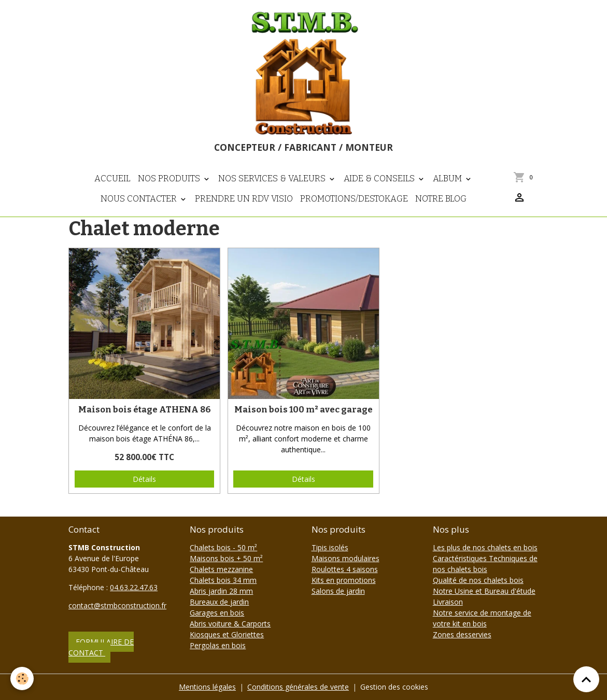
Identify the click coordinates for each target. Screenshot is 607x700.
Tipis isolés (330, 547)
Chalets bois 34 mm (223, 580)
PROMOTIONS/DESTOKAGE (354, 198)
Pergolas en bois (218, 645)
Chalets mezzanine (221, 569)
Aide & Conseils (380, 178)
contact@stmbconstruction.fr (117, 605)
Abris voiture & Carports (230, 624)
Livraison (448, 602)
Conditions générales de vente (298, 687)
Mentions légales (207, 687)
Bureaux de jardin (219, 602)
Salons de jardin (338, 591)
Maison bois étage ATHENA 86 (145, 409)
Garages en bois (217, 613)
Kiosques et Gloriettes (227, 634)
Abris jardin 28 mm (221, 591)
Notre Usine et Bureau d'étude (484, 591)
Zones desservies (462, 634)
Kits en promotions (344, 580)
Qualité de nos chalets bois (478, 580)
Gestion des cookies (394, 687)
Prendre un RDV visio (244, 198)
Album (448, 178)
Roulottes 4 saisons (345, 569)
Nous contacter (140, 198)
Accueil (112, 178)
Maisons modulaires (345, 558)
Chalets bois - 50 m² (223, 547)
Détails (144, 479)
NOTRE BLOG (441, 198)
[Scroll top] (586, 679)
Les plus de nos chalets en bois (485, 547)
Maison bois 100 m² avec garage (303, 409)
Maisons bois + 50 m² (226, 558)
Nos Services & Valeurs (273, 178)
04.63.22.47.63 (134, 587)
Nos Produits (170, 178)
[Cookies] (22, 678)
